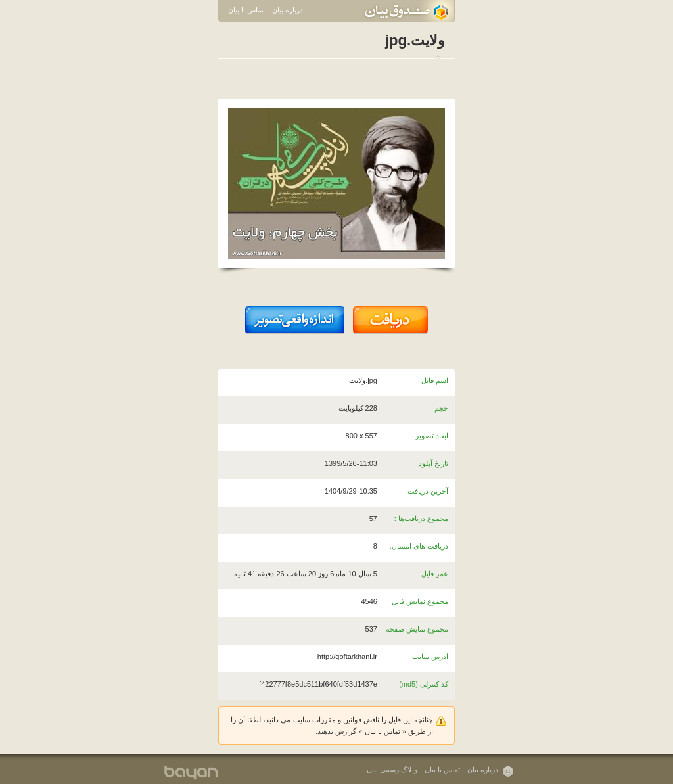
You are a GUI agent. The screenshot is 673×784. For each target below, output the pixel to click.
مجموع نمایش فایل (420, 601)
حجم (441, 408)
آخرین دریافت (428, 491)
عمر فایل (435, 574)
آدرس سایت (430, 657)
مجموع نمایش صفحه (417, 629)
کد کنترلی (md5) (424, 684)
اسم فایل (435, 380)
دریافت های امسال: (419, 546)
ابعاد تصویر (432, 436)
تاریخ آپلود (433, 463)
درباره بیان (288, 10)
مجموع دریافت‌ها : (421, 519)
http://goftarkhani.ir (347, 657)
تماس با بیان (246, 10)
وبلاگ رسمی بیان (392, 770)
